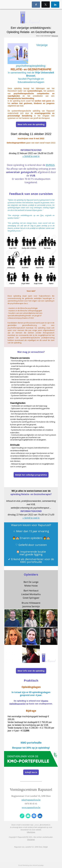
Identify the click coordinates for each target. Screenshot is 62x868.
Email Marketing (24, 865)
